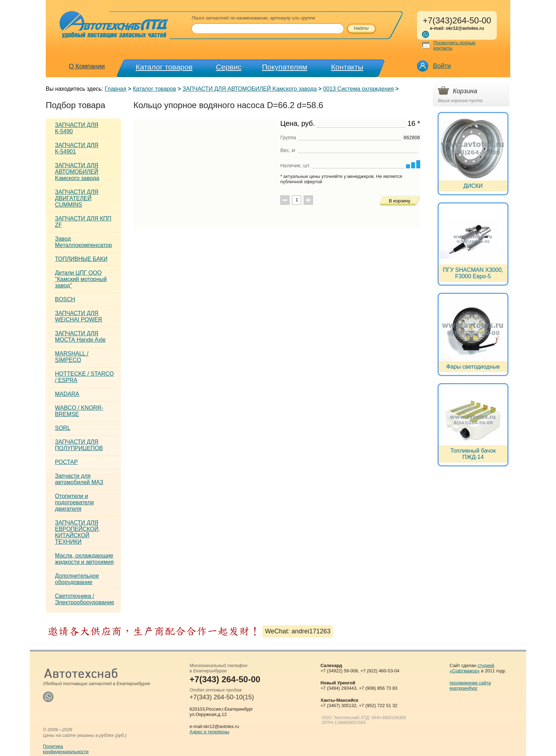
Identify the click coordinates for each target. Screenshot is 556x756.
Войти (442, 66)
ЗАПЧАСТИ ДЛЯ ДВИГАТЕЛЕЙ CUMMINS (77, 198)
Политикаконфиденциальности (66, 749)
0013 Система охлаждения (358, 89)
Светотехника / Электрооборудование (85, 599)
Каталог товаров (164, 67)
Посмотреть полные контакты (454, 45)
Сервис (229, 67)
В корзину (399, 201)
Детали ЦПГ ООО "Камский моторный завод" (81, 279)
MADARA (67, 394)
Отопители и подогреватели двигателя (74, 502)
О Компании (87, 66)
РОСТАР (66, 462)
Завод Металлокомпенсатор (84, 242)
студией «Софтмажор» (472, 668)
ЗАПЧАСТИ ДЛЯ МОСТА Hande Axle (80, 337)
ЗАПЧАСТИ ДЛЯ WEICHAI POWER (79, 316)
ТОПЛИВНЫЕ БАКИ (81, 259)
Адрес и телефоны (210, 732)
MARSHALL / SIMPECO (72, 357)
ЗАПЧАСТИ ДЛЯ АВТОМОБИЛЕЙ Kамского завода (250, 89)
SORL (63, 428)
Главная (115, 89)
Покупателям (285, 67)
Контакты (347, 67)
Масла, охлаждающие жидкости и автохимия (84, 559)
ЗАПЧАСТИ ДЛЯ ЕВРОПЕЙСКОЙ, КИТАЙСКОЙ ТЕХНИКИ (77, 532)
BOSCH (65, 299)
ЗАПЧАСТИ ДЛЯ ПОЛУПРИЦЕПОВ (79, 445)
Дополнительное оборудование (77, 579)
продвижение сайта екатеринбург (470, 685)
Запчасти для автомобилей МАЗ (79, 479)
